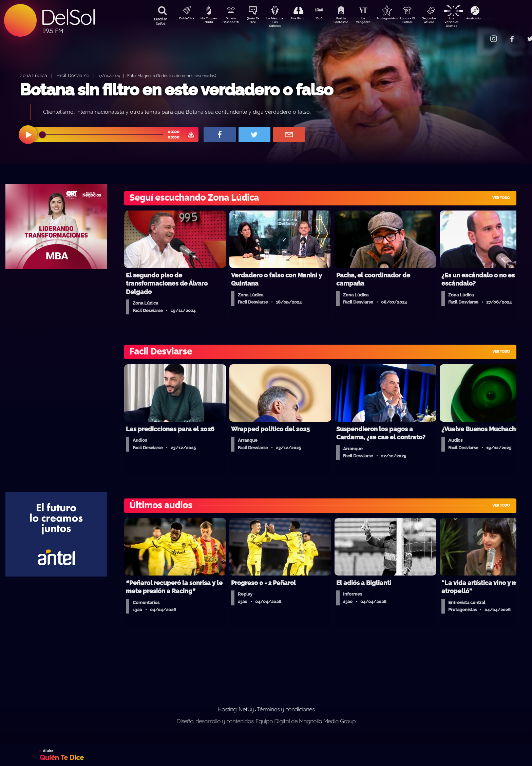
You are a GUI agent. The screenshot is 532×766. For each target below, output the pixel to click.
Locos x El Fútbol (422, 21)
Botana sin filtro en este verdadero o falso (176, 90)
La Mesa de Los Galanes (279, 22)
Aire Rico (303, 19)
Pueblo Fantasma (350, 21)
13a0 (327, 19)
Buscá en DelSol (161, 21)
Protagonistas (398, 19)
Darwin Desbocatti (232, 21)
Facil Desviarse (73, 75)
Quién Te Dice (256, 21)
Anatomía (493, 19)
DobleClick (184, 19)
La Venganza (374, 21)
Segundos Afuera (445, 21)
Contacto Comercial (480, 35)
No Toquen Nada (208, 21)
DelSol (68, 17)
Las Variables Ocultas (469, 22)
